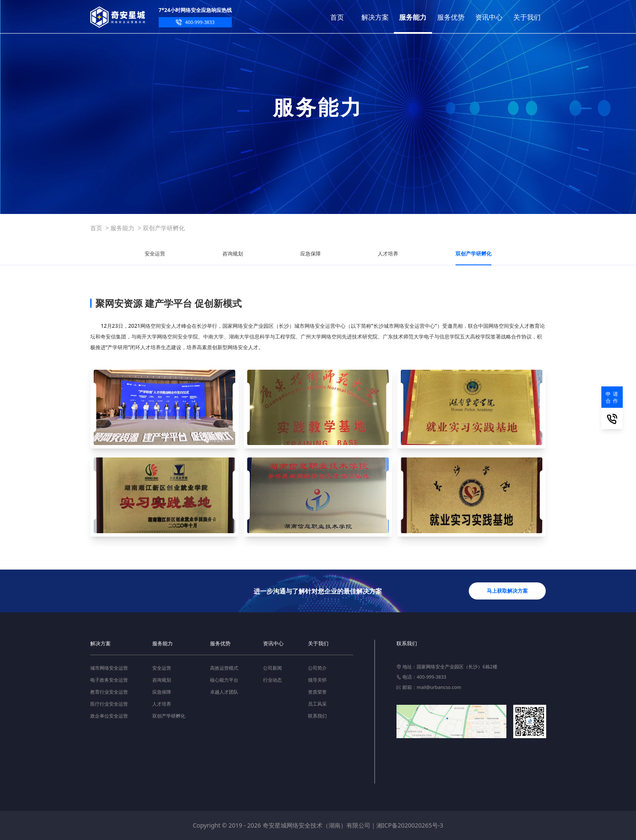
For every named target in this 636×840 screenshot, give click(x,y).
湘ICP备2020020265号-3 (410, 825)
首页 (96, 228)
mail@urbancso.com (439, 687)
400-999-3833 (200, 22)
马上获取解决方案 (507, 591)
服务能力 (122, 228)
